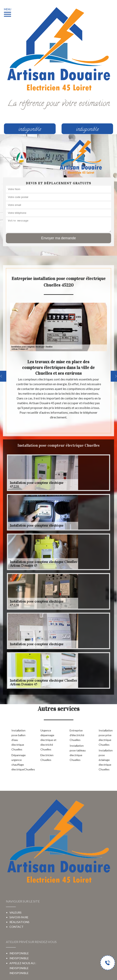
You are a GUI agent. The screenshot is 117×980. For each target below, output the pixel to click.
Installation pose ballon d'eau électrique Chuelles (18, 740)
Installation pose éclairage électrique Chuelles (106, 760)
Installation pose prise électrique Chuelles (106, 737)
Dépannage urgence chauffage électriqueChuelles (20, 762)
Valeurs (15, 912)
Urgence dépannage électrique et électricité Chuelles (48, 740)
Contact (16, 927)
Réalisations (19, 922)
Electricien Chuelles (47, 757)
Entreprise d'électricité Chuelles (77, 735)
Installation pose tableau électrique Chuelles (78, 753)
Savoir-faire (19, 917)
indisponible (19, 973)
